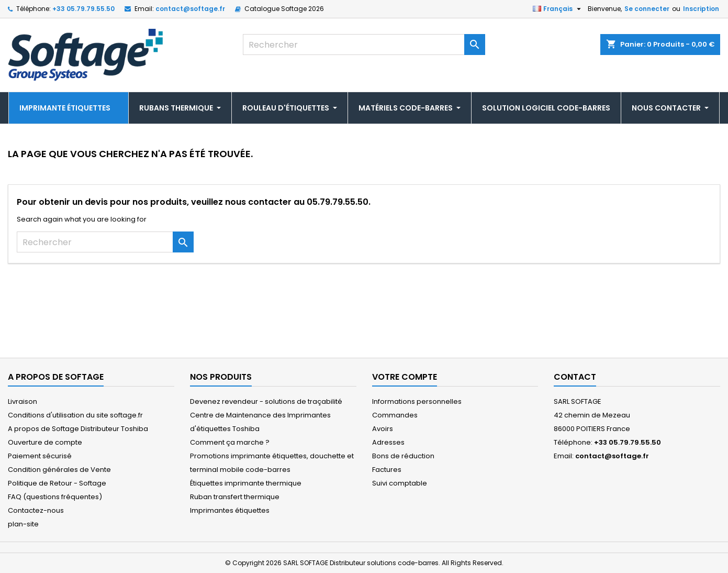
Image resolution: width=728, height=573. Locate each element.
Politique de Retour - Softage (57, 483)
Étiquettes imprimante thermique (246, 483)
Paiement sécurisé (40, 456)
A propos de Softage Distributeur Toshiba (78, 429)
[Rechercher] (364, 45)
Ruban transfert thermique (235, 497)
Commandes (395, 415)
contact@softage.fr (190, 9)
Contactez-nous (36, 510)
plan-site (23, 524)
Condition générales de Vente (59, 470)
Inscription (701, 9)
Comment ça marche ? (230, 442)
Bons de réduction (403, 456)
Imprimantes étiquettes (230, 510)
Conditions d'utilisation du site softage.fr (75, 415)
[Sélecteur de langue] (558, 9)
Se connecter (647, 9)
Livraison (23, 401)
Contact (575, 377)
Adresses (388, 442)
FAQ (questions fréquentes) (55, 497)
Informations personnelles (417, 401)
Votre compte (405, 377)
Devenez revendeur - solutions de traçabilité (266, 401)
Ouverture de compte (45, 442)
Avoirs (383, 429)
